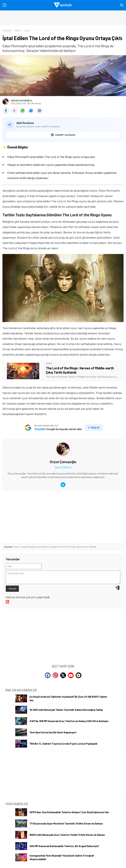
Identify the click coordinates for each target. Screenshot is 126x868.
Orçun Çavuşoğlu (21, 100)
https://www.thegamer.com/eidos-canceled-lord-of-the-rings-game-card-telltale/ (55, 547)
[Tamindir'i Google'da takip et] (63, 428)
